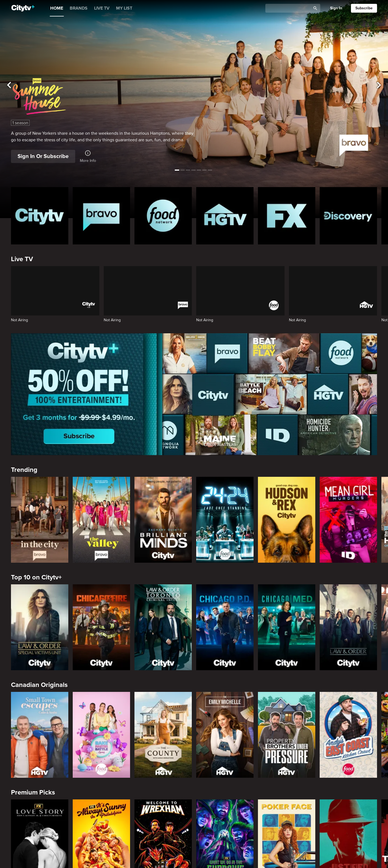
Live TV (22, 259)
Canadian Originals (39, 685)
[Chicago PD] (225, 627)
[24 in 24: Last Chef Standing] (225, 520)
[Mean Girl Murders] (348, 520)
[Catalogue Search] (290, 8)
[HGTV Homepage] (225, 216)
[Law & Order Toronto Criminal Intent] (163, 627)
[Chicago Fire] (101, 627)
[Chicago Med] (287, 627)
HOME (57, 8)
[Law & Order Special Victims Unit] (40, 627)
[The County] (163, 735)
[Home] (23, 8)
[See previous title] (9, 85)
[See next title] (379, 85)
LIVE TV (102, 8)
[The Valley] (101, 520)
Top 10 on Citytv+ (36, 577)
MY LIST (124, 8)
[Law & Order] (348, 627)
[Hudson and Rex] (287, 520)
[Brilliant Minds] (163, 520)
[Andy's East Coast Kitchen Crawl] (348, 735)
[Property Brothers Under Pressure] (287, 735)
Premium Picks (33, 792)
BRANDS (79, 8)
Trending (24, 470)
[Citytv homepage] (40, 216)
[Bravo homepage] (101, 216)
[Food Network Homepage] (163, 216)
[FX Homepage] (287, 216)
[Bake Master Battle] (101, 735)
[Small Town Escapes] (40, 735)
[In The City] (40, 520)
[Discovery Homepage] (348, 216)
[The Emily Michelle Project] (225, 735)
